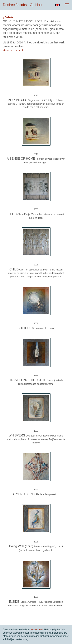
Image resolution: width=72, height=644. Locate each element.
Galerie (8, 17)
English (58, 5)
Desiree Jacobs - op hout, (23, 5)
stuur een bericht (13, 50)
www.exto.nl (37, 630)
